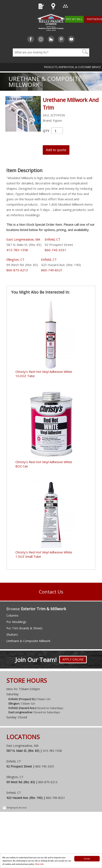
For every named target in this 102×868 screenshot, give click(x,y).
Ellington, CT (15, 259)
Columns (12, 615)
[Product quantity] (57, 131)
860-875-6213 (17, 270)
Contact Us (51, 592)
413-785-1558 (17, 250)
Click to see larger (19, 99)
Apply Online (73, 660)
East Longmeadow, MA (23, 239)
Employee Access (14, 808)
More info (39, 864)
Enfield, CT (52, 239)
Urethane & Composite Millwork (45, 82)
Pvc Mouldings (16, 622)
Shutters (12, 635)
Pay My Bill (78, 19)
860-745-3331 (55, 250)
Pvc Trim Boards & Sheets (24, 628)
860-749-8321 (52, 270)
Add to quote (56, 150)
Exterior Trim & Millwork (43, 609)
